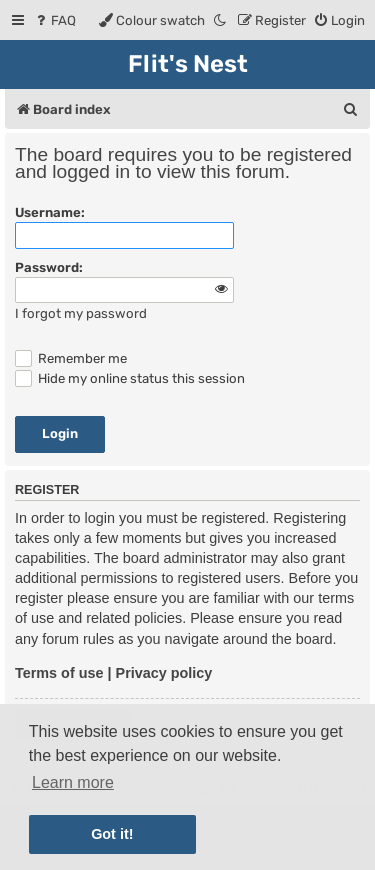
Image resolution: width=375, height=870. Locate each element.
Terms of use (59, 673)
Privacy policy (164, 673)
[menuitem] (54, 20)
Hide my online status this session (130, 378)
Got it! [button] (112, 834)
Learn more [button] (73, 782)
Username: (50, 212)
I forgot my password (81, 313)
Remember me (71, 358)
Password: (49, 267)
